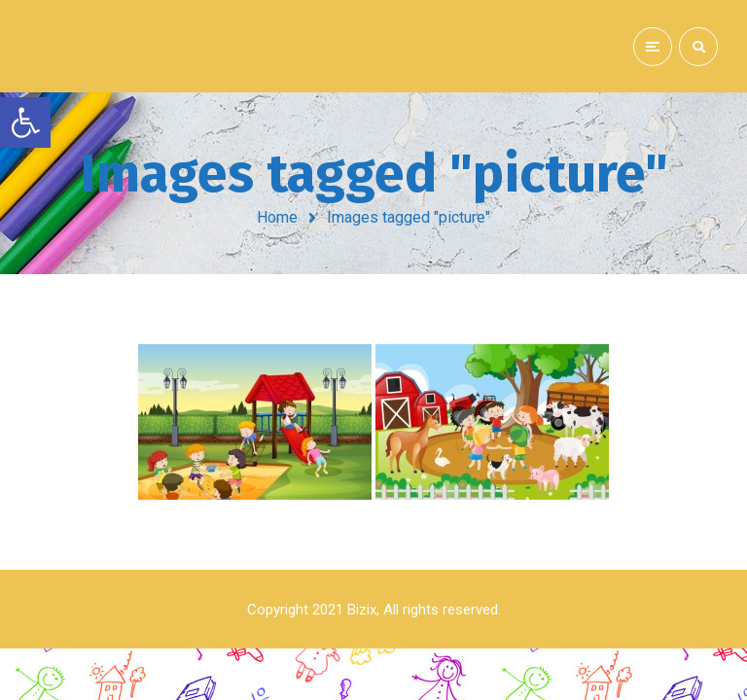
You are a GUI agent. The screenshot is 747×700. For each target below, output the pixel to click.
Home (277, 217)
